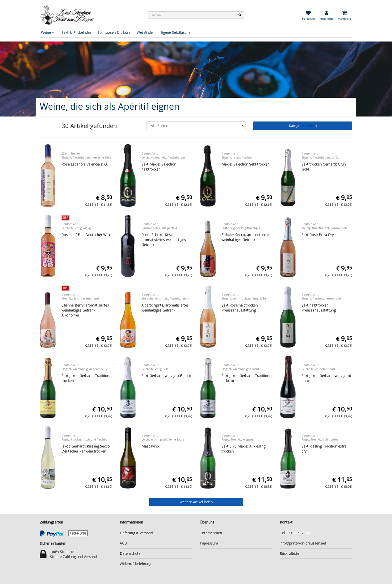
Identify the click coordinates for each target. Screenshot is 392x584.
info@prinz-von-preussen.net (303, 543)
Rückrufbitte (289, 553)
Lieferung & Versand (136, 533)
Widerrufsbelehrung (135, 564)
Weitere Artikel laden (196, 502)
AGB (123, 543)
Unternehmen (211, 533)
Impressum (209, 543)
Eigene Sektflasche (175, 32)
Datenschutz (130, 553)
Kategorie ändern (303, 126)
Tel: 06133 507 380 (295, 533)
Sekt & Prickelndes (76, 32)
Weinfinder (145, 32)
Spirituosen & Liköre (114, 32)
